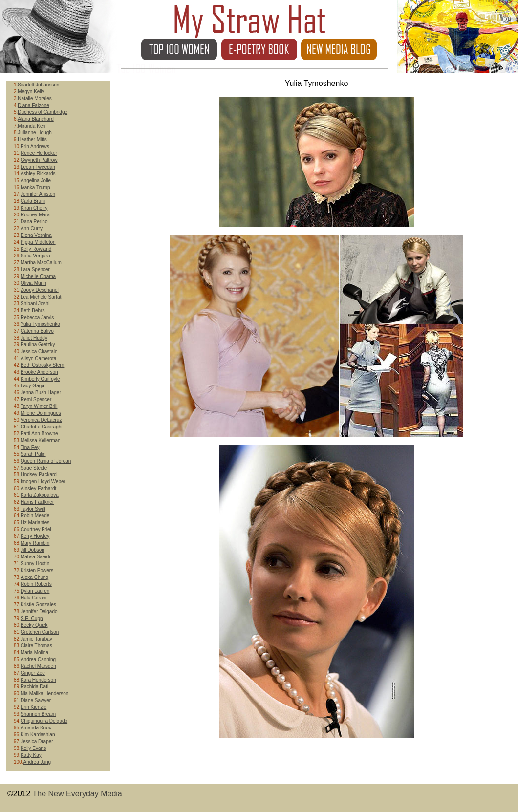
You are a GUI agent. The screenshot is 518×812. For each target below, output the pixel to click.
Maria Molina (34, 652)
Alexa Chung (34, 577)
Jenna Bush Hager (41, 393)
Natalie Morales (34, 98)
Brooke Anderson (39, 372)
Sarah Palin (33, 454)
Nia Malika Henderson (44, 694)
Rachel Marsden (38, 666)
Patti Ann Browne (39, 434)
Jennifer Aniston (38, 194)
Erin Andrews (35, 146)
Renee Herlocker (39, 153)
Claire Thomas (36, 646)
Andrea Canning (38, 659)
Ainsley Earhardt (38, 488)
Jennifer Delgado (39, 611)
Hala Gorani (33, 598)
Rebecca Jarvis (37, 317)
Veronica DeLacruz (41, 420)
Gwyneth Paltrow (39, 160)
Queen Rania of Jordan (46, 461)
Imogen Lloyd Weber (43, 481)
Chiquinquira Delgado (44, 721)
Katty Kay (31, 755)
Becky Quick (34, 625)
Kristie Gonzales (38, 605)
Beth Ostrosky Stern (42, 365)
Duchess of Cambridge (43, 112)
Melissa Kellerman (41, 440)
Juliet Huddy (34, 338)
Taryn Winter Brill (39, 406)
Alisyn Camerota (38, 358)
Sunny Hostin (35, 564)
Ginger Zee (33, 673)
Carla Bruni (33, 201)
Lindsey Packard (39, 475)
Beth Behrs (32, 310)
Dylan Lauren (35, 591)
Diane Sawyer (36, 700)
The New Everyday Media (77, 794)
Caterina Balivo (37, 331)
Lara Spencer (35, 269)
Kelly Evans (33, 748)
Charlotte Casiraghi (42, 427)
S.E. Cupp (32, 618)
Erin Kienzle (33, 707)
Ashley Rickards (38, 174)
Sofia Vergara (35, 256)
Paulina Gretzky (38, 345)
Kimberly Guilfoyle (40, 379)
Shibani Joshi (35, 304)
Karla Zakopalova (40, 495)
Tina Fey (30, 447)
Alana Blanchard (35, 119)
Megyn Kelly (31, 92)
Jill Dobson (32, 550)
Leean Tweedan (38, 167)
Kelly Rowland (36, 249)
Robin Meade (35, 516)
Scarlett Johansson (38, 85)
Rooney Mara (35, 215)
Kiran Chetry (34, 208)
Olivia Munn (33, 283)
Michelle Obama (38, 276)
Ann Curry (32, 228)
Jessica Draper (37, 741)
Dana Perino (34, 222)
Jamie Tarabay (36, 639)
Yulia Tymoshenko (40, 324)
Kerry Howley (35, 536)
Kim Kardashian (38, 735)
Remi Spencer (36, 399)
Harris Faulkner (37, 502)
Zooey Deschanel (40, 290)
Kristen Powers (37, 570)
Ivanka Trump (35, 187)
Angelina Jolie (36, 181)
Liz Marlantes (35, 523)
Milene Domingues (41, 413)
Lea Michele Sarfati (42, 297)
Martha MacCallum (41, 263)
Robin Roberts (36, 584)
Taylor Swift (33, 509)
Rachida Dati (34, 687)
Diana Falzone (33, 105)
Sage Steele (34, 468)
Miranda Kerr (32, 126)
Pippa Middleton (38, 242)
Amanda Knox (36, 728)
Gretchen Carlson (40, 632)
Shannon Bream (38, 714)
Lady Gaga (32, 386)
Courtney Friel (36, 529)
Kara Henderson (38, 680)
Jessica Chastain (39, 352)
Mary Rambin (35, 543)
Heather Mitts (32, 139)
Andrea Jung (37, 762)
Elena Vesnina (36, 235)
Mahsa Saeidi (35, 557)
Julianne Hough (35, 133)
